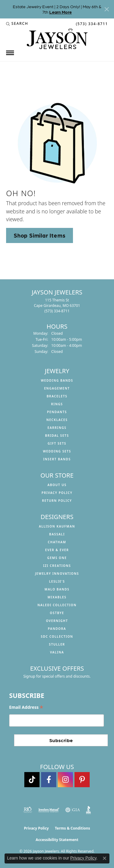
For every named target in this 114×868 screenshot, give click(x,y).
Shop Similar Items (40, 235)
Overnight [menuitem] (57, 621)
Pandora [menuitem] (57, 629)
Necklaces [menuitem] (57, 420)
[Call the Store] (57, 311)
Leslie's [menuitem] (57, 581)
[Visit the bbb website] (89, 810)
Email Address (26, 707)
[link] (91, 24)
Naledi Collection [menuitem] (57, 605)
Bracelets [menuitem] (57, 396)
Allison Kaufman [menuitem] (57, 526)
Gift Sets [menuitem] (57, 443)
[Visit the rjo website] (28, 810)
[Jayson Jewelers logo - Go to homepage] (57, 39)
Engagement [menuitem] (57, 388)
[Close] (107, 9)
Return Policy (57, 501)
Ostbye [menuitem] (57, 613)
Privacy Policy (57, 493)
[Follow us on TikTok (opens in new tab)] (32, 780)
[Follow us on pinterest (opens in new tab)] (82, 780)
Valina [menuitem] (57, 652)
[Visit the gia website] (73, 810)
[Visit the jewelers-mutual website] (49, 810)
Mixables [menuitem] (57, 597)
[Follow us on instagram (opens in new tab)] (65, 780)
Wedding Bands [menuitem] (57, 380)
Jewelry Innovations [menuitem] (57, 574)
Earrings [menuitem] (57, 428)
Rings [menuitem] (57, 404)
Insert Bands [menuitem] (57, 459)
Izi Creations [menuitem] (57, 566)
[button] (17, 24)
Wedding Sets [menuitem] (57, 451)
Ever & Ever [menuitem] (57, 550)
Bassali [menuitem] (57, 534)
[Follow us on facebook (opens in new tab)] (49, 780)
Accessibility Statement (57, 840)
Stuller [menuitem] (57, 644)
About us (57, 485)
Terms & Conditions (72, 828)
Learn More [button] (60, 12)
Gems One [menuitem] (57, 558)
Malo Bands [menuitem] (57, 589)
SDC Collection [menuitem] (57, 636)
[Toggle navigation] (10, 53)
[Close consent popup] (105, 858)
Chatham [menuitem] (57, 542)
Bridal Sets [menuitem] (57, 436)
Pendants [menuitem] (57, 412)
